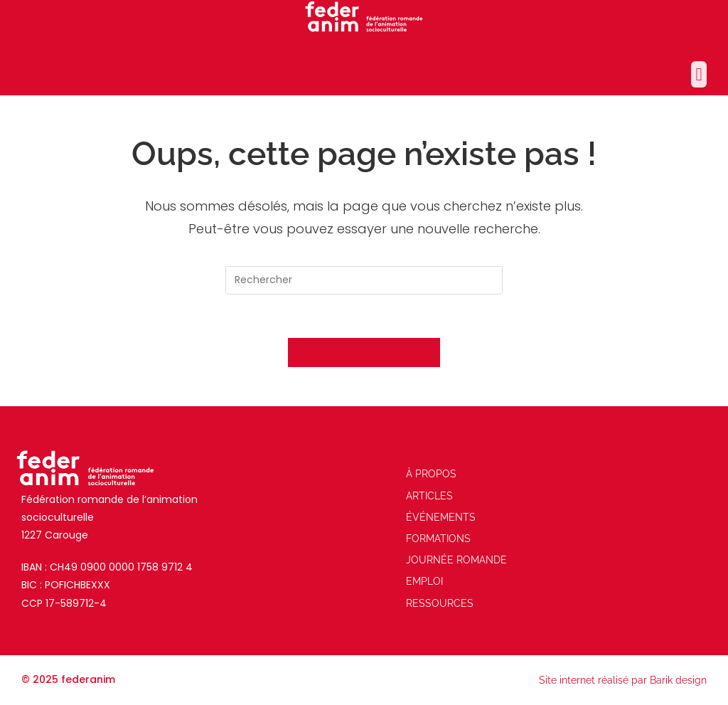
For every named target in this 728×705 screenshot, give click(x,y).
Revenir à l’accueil (364, 352)
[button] (699, 75)
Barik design (678, 680)
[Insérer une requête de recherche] (364, 280)
